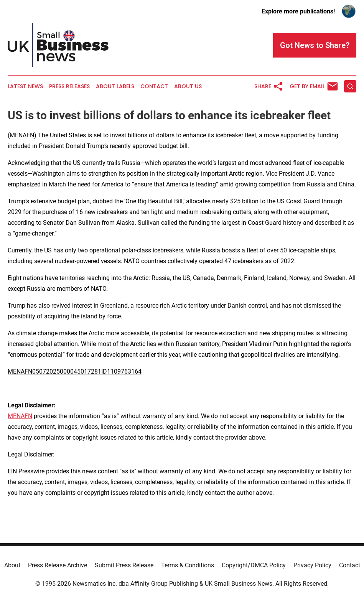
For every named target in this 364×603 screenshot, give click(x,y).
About (12, 565)
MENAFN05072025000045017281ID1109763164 (75, 372)
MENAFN (22, 135)
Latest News (25, 86)
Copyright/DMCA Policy (254, 565)
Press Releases (69, 86)
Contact (154, 86)
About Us (188, 86)
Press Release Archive (58, 565)
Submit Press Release (124, 565)
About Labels (115, 86)
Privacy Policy (312, 565)
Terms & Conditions (188, 565)
